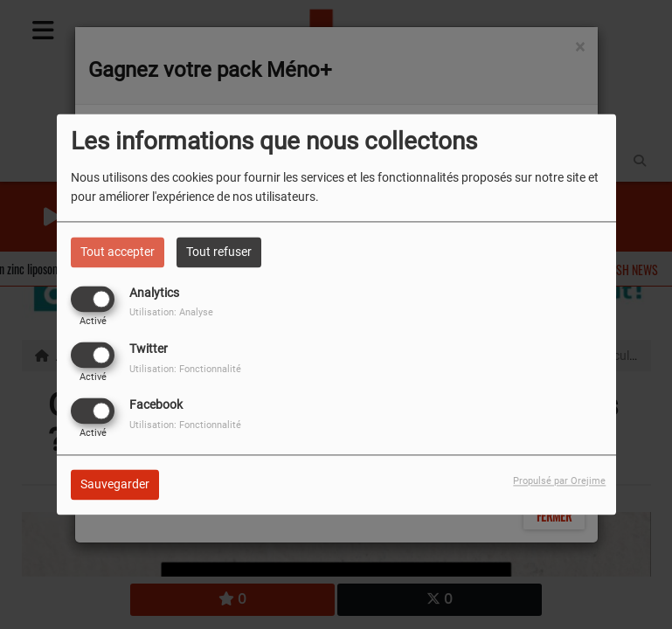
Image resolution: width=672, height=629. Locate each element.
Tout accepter (118, 252)
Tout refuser (219, 252)
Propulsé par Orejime (559, 482)
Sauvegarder (115, 485)
